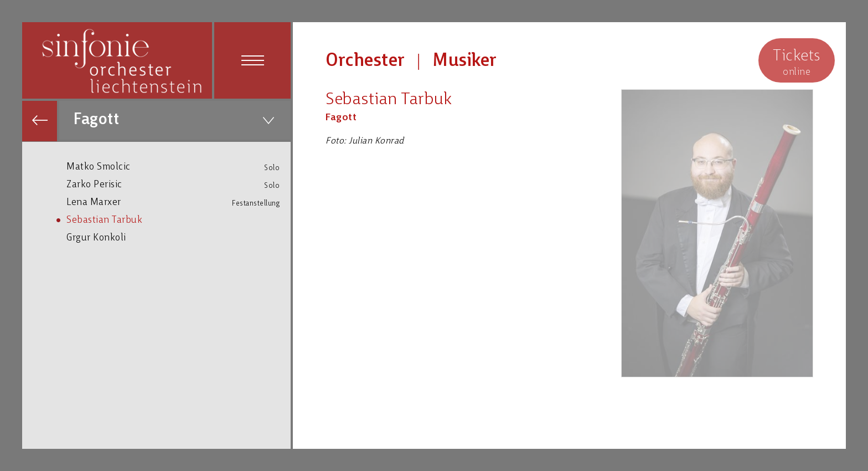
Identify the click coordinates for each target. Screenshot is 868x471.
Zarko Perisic (179, 185)
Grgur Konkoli (179, 237)
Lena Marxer (179, 203)
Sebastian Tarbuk (179, 220)
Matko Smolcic (179, 167)
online (797, 62)
